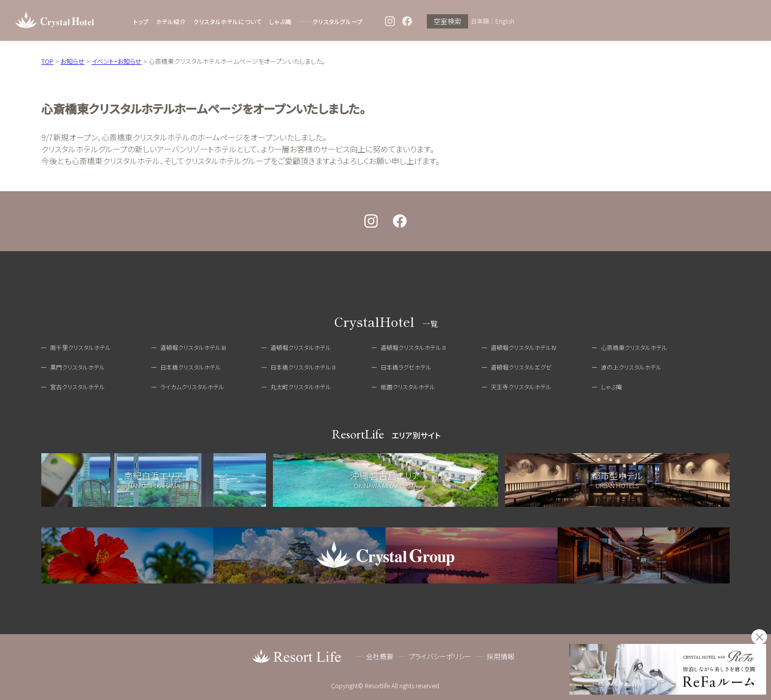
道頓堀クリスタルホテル (301, 347)
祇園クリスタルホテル (408, 387)
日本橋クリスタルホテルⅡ (304, 367)
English (505, 21)
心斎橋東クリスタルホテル (634, 347)
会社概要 (380, 656)
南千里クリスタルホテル (80, 347)
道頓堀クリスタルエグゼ (521, 367)
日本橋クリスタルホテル (191, 367)
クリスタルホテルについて (227, 21)
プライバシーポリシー (440, 656)
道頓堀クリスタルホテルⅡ (414, 347)
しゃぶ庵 (280, 21)
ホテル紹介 (171, 21)
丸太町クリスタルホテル (301, 387)
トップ (141, 21)
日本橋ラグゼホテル (406, 367)
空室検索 (447, 21)
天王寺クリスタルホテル (521, 387)
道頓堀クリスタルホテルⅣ (524, 347)
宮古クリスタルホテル (77, 387)
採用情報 (501, 656)
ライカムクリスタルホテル (192, 387)
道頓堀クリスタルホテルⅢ (193, 347)
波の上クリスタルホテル (631, 367)
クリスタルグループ (337, 21)
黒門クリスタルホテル (77, 367)
